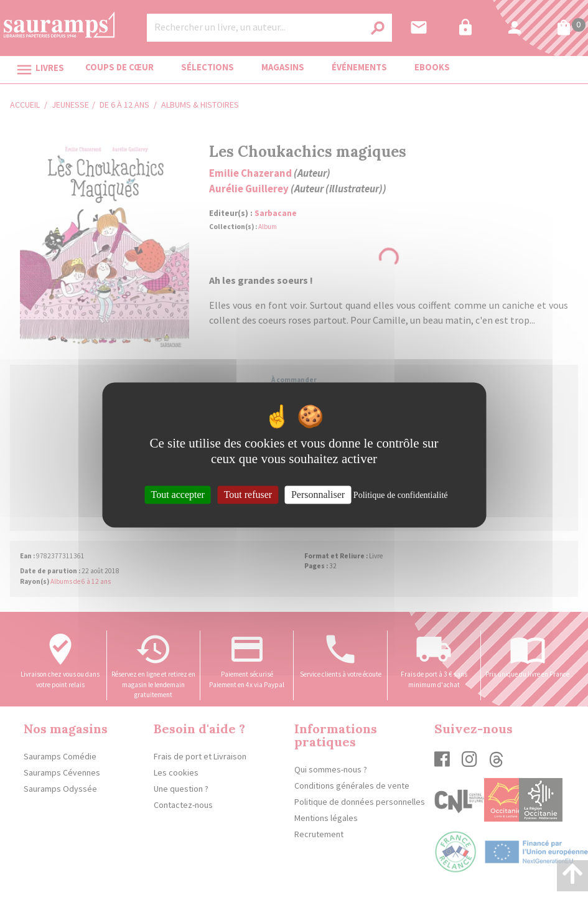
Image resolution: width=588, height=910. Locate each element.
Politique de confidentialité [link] (401, 495)
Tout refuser (248, 495)
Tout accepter (178, 495)
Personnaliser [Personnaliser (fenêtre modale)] (318, 495)
